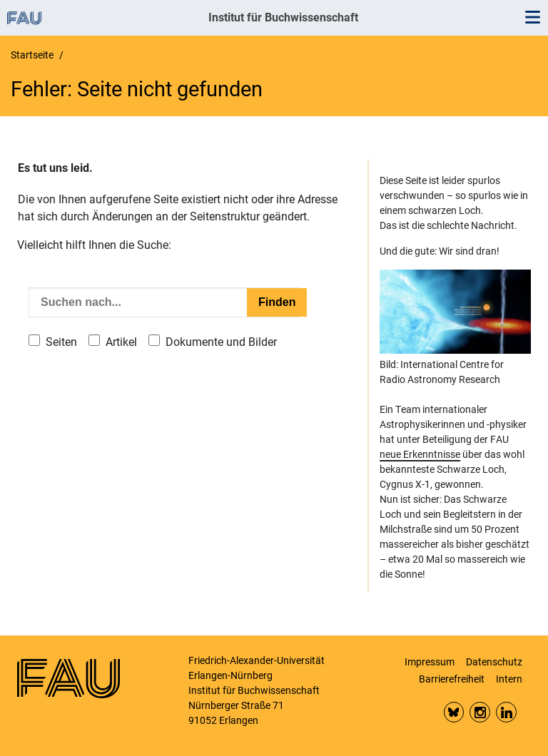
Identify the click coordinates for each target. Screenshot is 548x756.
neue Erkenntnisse (420, 454)
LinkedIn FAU (506, 712)
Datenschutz (494, 662)
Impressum (430, 662)
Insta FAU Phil (480, 712)
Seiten (61, 342)
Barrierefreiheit (452, 679)
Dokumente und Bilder (221, 342)
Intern (509, 679)
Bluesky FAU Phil (454, 712)
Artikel (121, 342)
